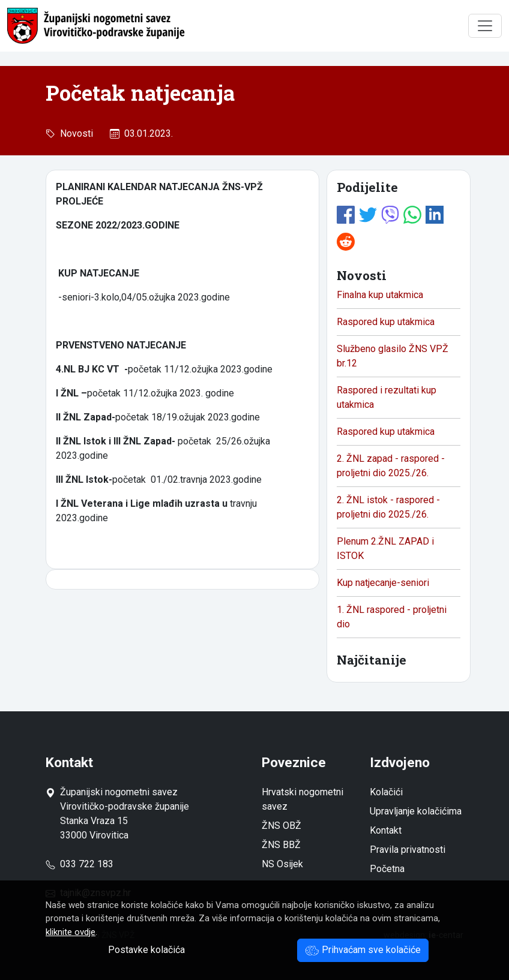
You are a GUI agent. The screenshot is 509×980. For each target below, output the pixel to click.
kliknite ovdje (71, 932)
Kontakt (386, 830)
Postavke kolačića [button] (146, 950)
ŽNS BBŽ (281, 845)
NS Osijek (282, 864)
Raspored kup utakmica (386, 322)
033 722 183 (80, 864)
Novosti (74, 133)
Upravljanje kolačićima (416, 811)
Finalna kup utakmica (380, 295)
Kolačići (386, 792)
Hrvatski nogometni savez (303, 799)
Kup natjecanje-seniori (383, 583)
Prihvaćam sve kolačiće (363, 950)
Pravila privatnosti (408, 850)
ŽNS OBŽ (282, 826)
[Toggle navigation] (485, 26)
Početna (387, 869)
